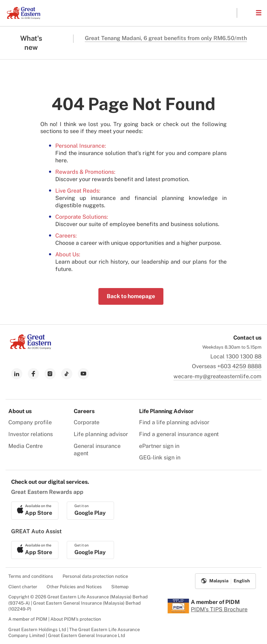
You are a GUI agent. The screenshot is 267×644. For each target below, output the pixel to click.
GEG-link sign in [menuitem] (160, 457)
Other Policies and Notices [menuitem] (74, 587)
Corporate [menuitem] (87, 422)
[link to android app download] (90, 511)
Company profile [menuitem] (30, 422)
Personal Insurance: (81, 146)
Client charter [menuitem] (23, 587)
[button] (246, 13)
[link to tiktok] (67, 374)
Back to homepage (131, 296)
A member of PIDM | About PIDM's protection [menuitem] (55, 619)
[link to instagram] (50, 374)
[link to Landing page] (31, 347)
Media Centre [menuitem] (26, 446)
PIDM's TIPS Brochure (219, 609)
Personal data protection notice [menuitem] (95, 576)
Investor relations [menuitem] (31, 434)
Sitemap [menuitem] (120, 587)
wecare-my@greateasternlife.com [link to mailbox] (217, 376)
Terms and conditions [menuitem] (31, 576)
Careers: (66, 236)
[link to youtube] (83, 374)
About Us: (68, 254)
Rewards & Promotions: (85, 172)
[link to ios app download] (35, 511)
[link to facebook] (33, 374)
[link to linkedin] (17, 374)
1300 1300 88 (244, 356)
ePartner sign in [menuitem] (159, 446)
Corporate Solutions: (82, 217)
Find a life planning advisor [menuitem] (174, 422)
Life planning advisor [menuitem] (101, 434)
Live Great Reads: (78, 191)
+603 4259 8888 (239, 366)
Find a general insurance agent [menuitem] (179, 434)
